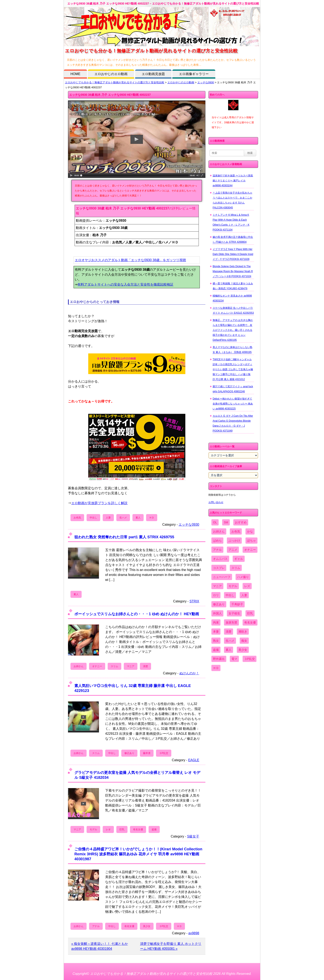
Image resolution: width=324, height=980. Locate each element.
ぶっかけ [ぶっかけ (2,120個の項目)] (234, 541)
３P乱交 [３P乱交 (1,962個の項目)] (250, 659)
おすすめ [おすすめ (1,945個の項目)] (241, 522)
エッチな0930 (206, 82)
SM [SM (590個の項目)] (226, 522)
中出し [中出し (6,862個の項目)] (230, 595)
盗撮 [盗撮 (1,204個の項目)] (216, 650)
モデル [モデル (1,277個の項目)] (233, 586)
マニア (131, 666)
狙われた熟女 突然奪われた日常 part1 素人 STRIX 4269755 (124, 537)
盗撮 (154, 829)
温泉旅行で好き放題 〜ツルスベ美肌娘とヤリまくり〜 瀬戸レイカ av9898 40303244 (233, 181)
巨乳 (122, 829)
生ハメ (123, 518)
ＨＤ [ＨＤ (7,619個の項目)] (216, 668)
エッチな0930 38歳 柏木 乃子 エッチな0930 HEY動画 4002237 (110, 95)
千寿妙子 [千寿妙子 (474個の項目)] (237, 604)
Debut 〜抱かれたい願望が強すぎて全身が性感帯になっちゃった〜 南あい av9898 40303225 (233, 404)
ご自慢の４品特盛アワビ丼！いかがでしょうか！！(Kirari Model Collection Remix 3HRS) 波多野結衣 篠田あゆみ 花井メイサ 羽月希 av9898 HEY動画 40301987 (138, 854)
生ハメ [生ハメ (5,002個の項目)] (230, 641)
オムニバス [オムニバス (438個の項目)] (220, 559)
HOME (75, 74)
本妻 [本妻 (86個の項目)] (216, 632)
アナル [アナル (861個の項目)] (217, 550)
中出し (93, 518)
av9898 (194, 933)
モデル (93, 829)
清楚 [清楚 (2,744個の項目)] (229, 632)
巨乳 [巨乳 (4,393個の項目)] (250, 613)
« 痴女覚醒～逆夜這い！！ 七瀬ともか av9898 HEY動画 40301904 (100, 946)
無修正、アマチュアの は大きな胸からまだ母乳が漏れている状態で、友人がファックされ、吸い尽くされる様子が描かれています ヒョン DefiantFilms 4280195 (233, 330)
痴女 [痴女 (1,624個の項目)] (244, 641)
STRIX (194, 601)
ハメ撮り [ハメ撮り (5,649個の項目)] (243, 577)
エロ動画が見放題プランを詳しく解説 (99, 503)
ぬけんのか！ (189, 673)
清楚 (145, 666)
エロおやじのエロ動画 (111, 74)
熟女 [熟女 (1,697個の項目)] (216, 641)
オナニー (97, 666)
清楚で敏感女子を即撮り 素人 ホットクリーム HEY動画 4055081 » (171, 946)
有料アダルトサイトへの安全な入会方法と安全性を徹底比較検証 (125, 284)
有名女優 (138, 829)
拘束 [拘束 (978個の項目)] (216, 622)
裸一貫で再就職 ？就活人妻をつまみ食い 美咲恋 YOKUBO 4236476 (233, 286)
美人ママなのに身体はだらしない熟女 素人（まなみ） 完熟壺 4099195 (232, 350)
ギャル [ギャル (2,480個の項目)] (239, 559)
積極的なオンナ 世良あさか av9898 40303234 (232, 298)
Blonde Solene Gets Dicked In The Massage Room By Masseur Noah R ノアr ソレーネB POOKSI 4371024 (233, 271)
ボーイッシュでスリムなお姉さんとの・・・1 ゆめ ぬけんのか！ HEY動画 (137, 614)
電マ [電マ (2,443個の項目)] (234, 659)
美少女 (147, 926)
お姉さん (79, 666)
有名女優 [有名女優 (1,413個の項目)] (250, 622)
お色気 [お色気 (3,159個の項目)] (236, 531)
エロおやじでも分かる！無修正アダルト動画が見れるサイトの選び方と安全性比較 (115, 82)
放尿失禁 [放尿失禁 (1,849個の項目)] (231, 622)
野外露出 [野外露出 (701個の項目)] (219, 659)
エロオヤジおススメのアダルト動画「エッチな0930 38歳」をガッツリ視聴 (130, 260)
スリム (114, 666)
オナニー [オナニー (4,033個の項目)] (250, 550)
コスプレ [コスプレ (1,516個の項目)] (219, 568)
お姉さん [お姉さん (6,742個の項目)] (219, 531)
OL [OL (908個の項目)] (215, 522)
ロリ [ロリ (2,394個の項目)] (216, 595)
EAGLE (194, 760)
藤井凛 (147, 753)
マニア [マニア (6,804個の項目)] (217, 586)
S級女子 (193, 836)
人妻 (108, 518)
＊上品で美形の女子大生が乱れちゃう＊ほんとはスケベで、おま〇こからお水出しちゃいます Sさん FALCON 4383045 (232, 200)
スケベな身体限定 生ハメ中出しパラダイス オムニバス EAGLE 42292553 (233, 310)
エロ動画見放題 (153, 74)
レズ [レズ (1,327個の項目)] (247, 586)
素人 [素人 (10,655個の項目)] (229, 650)
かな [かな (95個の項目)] (250, 531)
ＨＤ (152, 518)
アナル (96, 926)
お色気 (77, 518)
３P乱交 (164, 753)
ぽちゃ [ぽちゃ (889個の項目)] (251, 541)
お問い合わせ (216, 502)
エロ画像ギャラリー (194, 74)
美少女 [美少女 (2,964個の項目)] (243, 650)
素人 (138, 518)
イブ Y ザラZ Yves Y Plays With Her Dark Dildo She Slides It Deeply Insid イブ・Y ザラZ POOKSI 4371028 (233, 254)
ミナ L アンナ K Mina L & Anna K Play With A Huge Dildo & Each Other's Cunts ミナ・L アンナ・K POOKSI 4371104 (231, 222)
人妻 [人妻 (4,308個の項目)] (244, 595)
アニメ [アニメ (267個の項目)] (233, 550)
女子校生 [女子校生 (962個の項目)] (234, 613)
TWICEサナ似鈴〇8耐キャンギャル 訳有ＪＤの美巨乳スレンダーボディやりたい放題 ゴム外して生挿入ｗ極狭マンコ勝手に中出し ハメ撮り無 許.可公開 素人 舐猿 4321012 (233, 369)
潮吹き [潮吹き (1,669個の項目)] (243, 632)
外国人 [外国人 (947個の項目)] (217, 613)
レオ (108, 829)
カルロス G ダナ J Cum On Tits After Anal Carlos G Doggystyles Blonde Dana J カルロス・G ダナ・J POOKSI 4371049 (233, 423)
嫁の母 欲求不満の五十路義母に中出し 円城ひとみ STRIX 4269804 (233, 239)
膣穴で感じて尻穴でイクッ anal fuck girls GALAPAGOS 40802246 (233, 389)
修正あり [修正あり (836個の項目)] (219, 604)
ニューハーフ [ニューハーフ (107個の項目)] (222, 577)
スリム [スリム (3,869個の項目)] (236, 568)
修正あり (129, 753)
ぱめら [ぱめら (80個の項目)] (217, 541)
